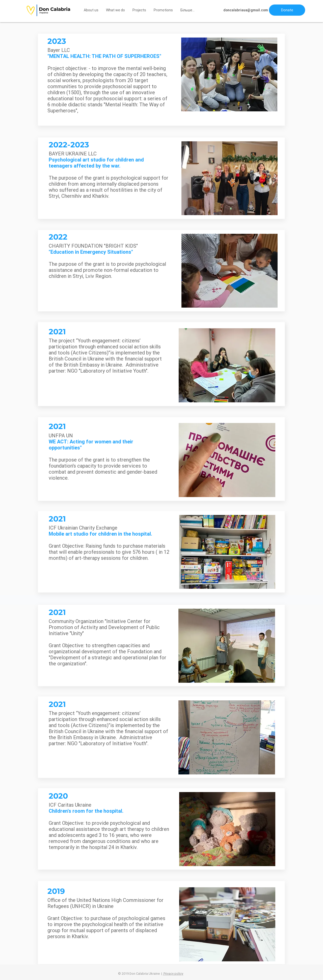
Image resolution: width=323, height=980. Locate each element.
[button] (287, 10)
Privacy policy (173, 974)
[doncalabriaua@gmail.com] (246, 10)
